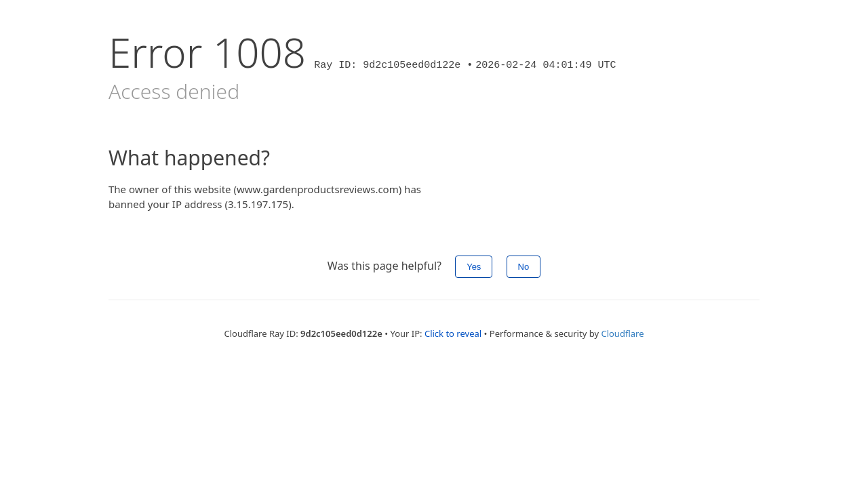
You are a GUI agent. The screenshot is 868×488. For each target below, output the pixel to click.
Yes (474, 267)
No (524, 267)
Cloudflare (622, 333)
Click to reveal (453, 333)
